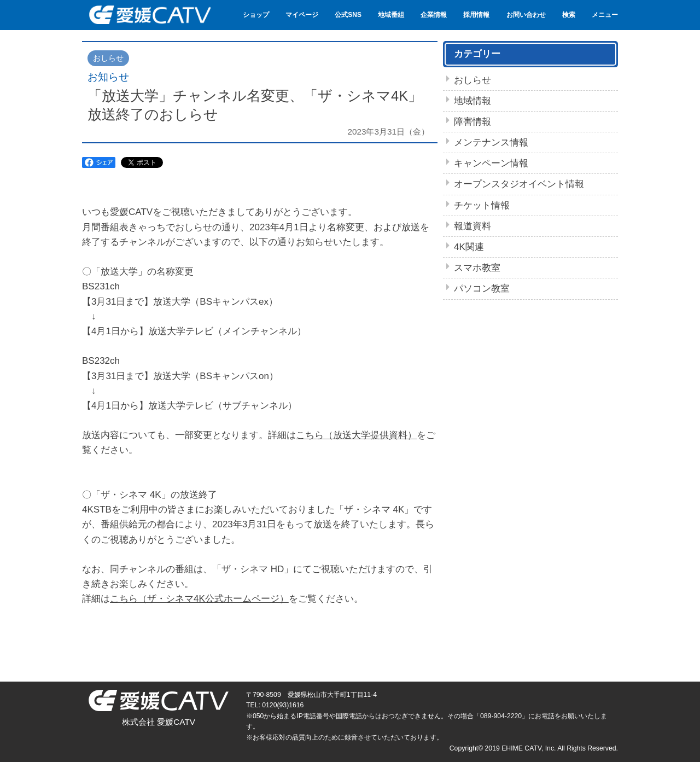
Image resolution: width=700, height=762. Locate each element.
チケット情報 (482, 205)
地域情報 (472, 101)
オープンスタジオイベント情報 (519, 184)
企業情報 (434, 15)
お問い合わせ (526, 15)
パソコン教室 (482, 289)
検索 (569, 15)
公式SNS (348, 15)
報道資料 (472, 226)
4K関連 (469, 247)
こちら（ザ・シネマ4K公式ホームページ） (199, 599)
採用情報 (476, 15)
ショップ (256, 15)
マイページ (302, 15)
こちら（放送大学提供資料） (356, 435)
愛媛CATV (149, 15)
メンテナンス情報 (491, 142)
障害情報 (472, 122)
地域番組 (391, 15)
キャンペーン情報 (491, 163)
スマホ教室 (477, 268)
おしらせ (472, 80)
